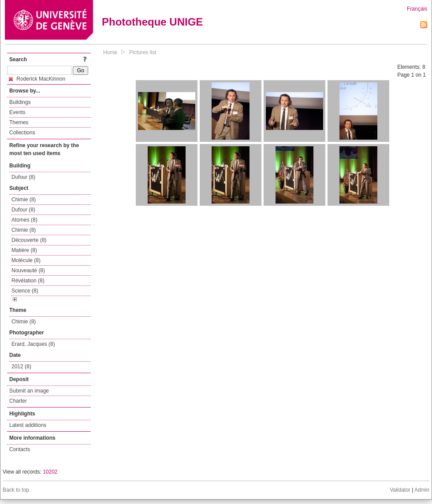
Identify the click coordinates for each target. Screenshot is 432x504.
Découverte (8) (29, 240)
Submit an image (29, 391)
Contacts (20, 449)
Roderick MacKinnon (37, 79)
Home (110, 52)
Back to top (16, 490)
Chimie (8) (24, 200)
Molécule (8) (26, 260)
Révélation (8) (28, 281)
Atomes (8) (24, 220)
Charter (18, 401)
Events (17, 112)
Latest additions (28, 425)
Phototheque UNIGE (152, 22)
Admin (422, 490)
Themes (19, 122)
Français (417, 9)
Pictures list (143, 52)
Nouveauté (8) (28, 271)
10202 (50, 472)
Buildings (20, 102)
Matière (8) (24, 250)
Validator (400, 490)
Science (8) (25, 291)
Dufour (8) (23, 177)
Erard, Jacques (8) (33, 344)
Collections (22, 133)
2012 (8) (21, 367)
